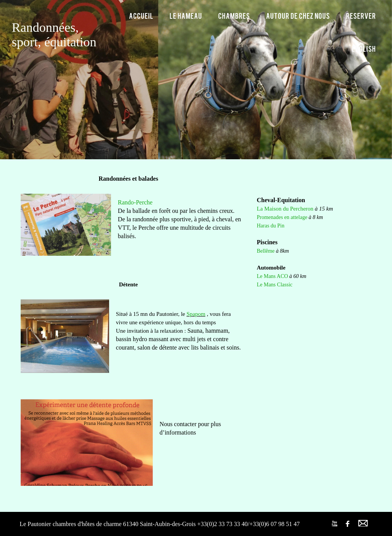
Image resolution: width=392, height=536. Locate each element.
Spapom (196, 314)
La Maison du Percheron (285, 209)
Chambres (234, 16)
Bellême (266, 251)
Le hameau (186, 16)
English (364, 48)
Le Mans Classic (275, 285)
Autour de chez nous (298, 16)
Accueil (141, 16)
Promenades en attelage (282, 217)
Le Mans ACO (273, 276)
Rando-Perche (135, 202)
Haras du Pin (271, 226)
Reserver (361, 16)
